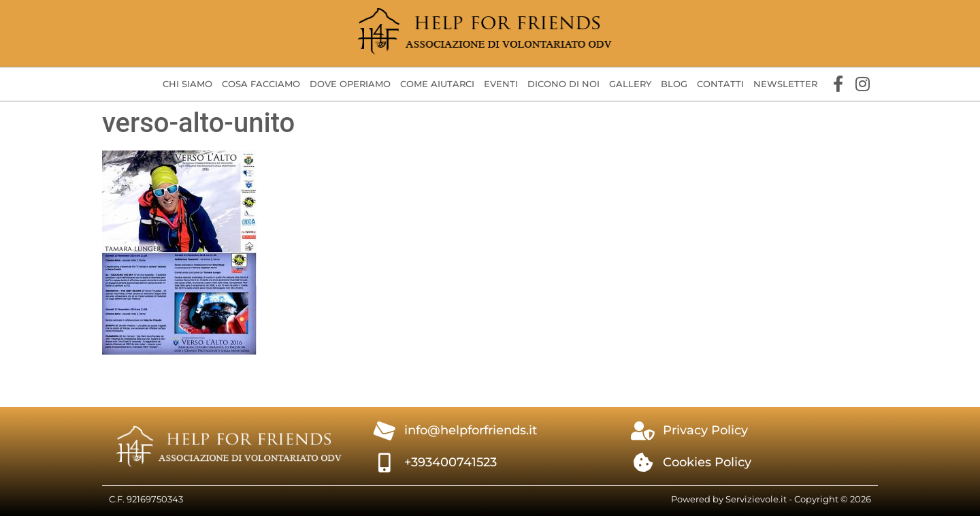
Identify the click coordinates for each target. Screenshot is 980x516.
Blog (674, 84)
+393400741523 (451, 462)
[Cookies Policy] (643, 463)
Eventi (501, 84)
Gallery (630, 84)
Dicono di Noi (563, 84)
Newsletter (785, 84)
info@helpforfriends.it (471, 430)
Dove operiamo (350, 84)
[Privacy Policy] (643, 431)
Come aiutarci (437, 84)
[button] (187, 84)
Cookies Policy (707, 462)
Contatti (720, 84)
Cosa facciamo (261, 84)
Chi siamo (187, 84)
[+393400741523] (385, 463)
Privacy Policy (705, 430)
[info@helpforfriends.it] (385, 431)
